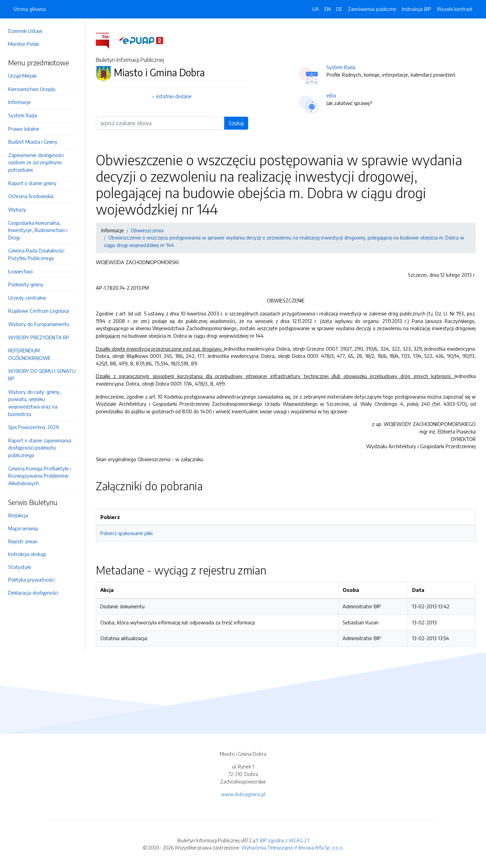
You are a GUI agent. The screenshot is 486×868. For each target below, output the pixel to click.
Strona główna (30, 9)
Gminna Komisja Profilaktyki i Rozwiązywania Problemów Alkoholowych (40, 476)
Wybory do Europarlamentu (39, 324)
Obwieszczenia (147, 230)
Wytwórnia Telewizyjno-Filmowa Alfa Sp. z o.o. (292, 847)
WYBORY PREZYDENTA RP (39, 337)
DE (339, 9)
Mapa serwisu (23, 528)
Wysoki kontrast (455, 9)
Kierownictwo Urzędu (32, 89)
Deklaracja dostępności (33, 593)
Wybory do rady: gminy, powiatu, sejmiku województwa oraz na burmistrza (35, 403)
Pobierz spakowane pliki (126, 533)
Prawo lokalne (24, 129)
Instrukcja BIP (417, 9)
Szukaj (236, 123)
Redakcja (18, 515)
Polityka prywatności (31, 580)
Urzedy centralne (27, 298)
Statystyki (20, 567)
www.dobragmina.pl (243, 794)
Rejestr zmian (23, 541)
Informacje (20, 102)
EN (328, 9)
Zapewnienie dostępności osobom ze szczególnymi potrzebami (36, 162)
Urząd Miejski (22, 76)
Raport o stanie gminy (32, 183)
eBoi (331, 95)
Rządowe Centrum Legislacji (39, 311)
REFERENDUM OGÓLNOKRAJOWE (29, 354)
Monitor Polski (24, 44)
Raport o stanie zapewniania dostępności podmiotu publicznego (40, 448)
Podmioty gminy (26, 284)
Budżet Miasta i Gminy (33, 142)
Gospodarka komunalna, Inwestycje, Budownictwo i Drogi (38, 230)
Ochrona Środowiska (31, 196)
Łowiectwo (21, 271)
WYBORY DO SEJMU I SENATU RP (42, 375)
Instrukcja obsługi (27, 554)
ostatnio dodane (174, 96)
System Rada (23, 115)
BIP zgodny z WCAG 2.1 (284, 840)
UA (316, 9)
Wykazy (17, 209)
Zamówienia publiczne (372, 9)
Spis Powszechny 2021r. (34, 427)
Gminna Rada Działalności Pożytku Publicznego (36, 254)
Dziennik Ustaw (25, 31)
